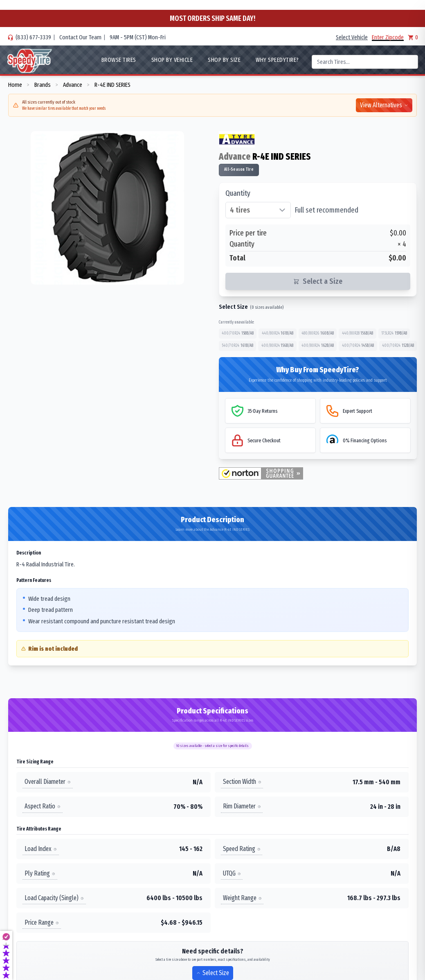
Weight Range (242, 898)
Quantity (238, 193)
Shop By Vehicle (172, 60)
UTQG (232, 873)
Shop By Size (224, 60)
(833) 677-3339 (33, 37)
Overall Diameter (48, 782)
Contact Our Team (80, 37)
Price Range (42, 922)
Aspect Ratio (43, 807)
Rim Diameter (242, 807)
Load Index (41, 849)
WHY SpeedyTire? (277, 60)
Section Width (242, 782)
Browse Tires (119, 60)
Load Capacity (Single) (54, 898)
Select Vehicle (352, 37)
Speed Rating (242, 849)
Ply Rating (40, 873)
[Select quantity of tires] (258, 210)
